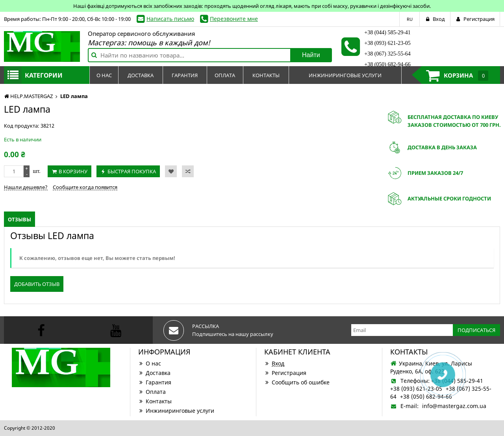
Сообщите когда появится (85, 187)
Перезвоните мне (234, 19)
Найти (311, 55)
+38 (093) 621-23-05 (387, 43)
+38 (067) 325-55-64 (387, 54)
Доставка (154, 373)
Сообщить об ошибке (297, 382)
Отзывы (19, 219)
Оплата (152, 392)
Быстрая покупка (132, 171)
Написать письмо (170, 19)
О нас (150, 363)
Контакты (155, 401)
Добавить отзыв (37, 284)
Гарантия (155, 382)
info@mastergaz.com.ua (454, 406)
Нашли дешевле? (26, 187)
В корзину (73, 171)
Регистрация (285, 373)
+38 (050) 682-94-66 (387, 64)
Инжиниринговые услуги (176, 411)
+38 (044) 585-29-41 (387, 32)
